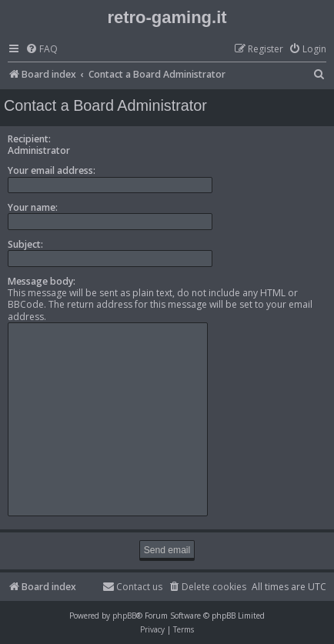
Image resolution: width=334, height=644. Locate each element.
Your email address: (52, 170)
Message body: (42, 281)
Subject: (25, 244)
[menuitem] (42, 50)
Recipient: (29, 139)
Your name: (33, 207)
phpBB (124, 616)
